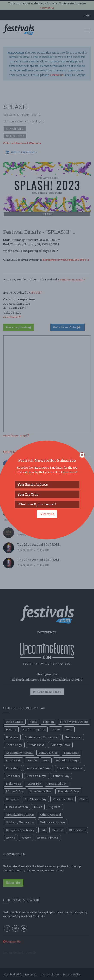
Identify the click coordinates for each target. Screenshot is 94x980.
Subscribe (47, 514)
